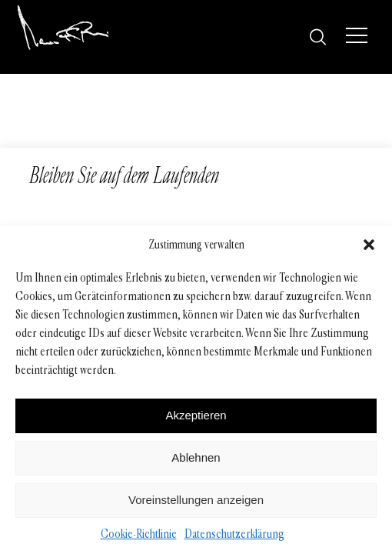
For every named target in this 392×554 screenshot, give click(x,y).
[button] (369, 245)
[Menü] (357, 35)
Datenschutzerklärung (234, 534)
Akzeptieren (196, 415)
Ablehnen (196, 457)
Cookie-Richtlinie (139, 534)
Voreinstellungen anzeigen (196, 500)
